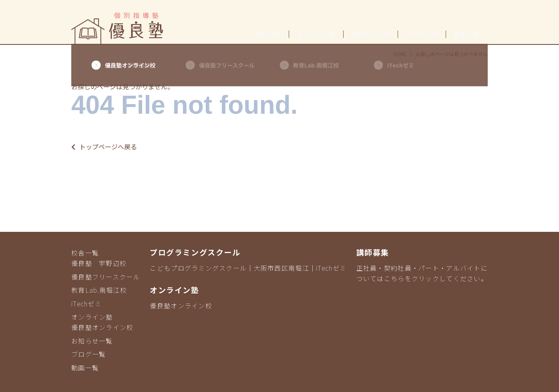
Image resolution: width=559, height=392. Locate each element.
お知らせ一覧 (371, 34)
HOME (400, 54)
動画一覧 (467, 34)
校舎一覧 (268, 34)
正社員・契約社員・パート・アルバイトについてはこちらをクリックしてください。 (422, 273)
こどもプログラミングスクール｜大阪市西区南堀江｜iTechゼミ (248, 268)
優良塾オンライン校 (103, 327)
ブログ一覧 (422, 34)
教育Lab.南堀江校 (99, 290)
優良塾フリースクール (106, 277)
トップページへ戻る (104, 147)
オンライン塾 (316, 34)
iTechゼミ (86, 304)
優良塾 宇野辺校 (99, 263)
